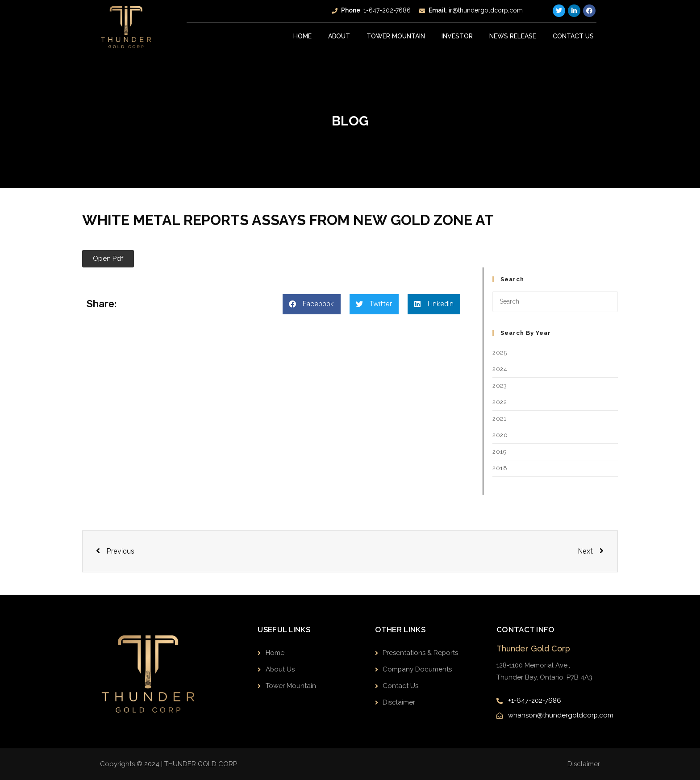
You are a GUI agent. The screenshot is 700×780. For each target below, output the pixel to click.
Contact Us (573, 36)
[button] (108, 259)
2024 (500, 369)
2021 (499, 419)
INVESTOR (457, 36)
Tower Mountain (396, 36)
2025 (500, 352)
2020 (500, 435)
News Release (513, 36)
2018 (500, 468)
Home (302, 36)
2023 (500, 386)
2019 (500, 452)
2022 (500, 402)
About (339, 36)
